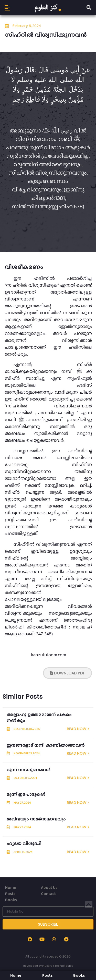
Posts (10, 894)
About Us (49, 887)
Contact (48, 894)
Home (11, 887)
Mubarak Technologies (58, 966)
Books (11, 900)
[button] (7, 8)
